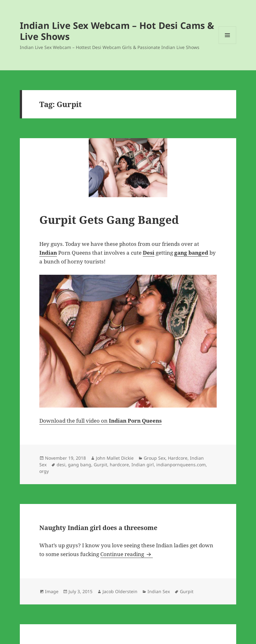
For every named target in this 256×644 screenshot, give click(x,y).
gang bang (80, 465)
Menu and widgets (228, 44)
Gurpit (100, 465)
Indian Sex (159, 591)
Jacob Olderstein (120, 591)
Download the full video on (100, 421)
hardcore (119, 465)
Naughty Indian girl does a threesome (98, 528)
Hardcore (178, 458)
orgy (44, 471)
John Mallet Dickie (115, 458)
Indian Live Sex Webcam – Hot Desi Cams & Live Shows (117, 31)
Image (52, 591)
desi (61, 465)
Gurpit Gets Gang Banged (109, 220)
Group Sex (155, 458)
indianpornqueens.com (181, 465)
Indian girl (143, 465)
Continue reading (127, 554)
